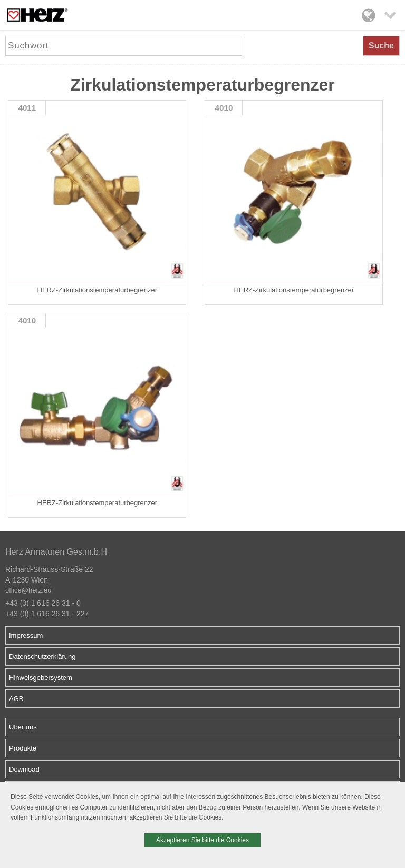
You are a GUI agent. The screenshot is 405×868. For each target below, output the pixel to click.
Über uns (23, 727)
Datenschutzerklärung (42, 657)
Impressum (26, 635)
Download (24, 769)
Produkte (23, 748)
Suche (381, 46)
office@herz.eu (28, 590)
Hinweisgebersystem (41, 678)
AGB (16, 699)
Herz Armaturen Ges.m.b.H (56, 552)
